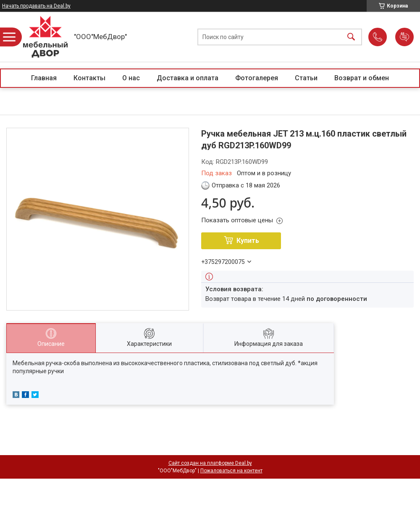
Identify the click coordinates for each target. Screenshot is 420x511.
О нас (131, 78)
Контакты (89, 78)
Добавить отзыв (404, 37)
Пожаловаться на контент (231, 471)
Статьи (306, 78)
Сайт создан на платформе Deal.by (210, 463)
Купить (248, 241)
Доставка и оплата (188, 78)
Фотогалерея (257, 78)
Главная (44, 78)
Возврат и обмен (362, 78)
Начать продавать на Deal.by (36, 6)
